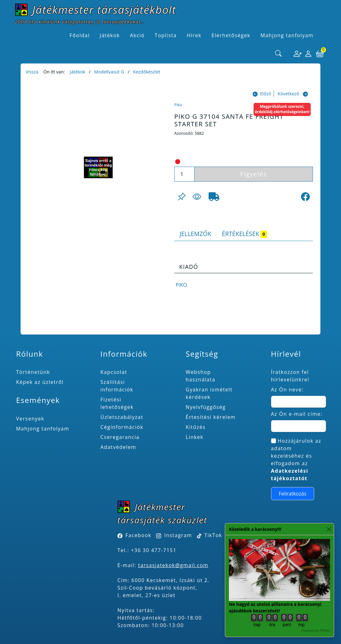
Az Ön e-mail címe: (297, 414)
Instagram (178, 535)
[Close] (329, 529)
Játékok (78, 72)
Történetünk (33, 372)
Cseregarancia (120, 437)
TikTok (210, 535)
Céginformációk (122, 427)
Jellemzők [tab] (195, 234)
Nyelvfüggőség (206, 407)
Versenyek (30, 419)
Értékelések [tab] (244, 234)
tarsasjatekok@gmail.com (173, 565)
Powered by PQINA (316, 631)
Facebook (138, 535)
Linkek (195, 437)
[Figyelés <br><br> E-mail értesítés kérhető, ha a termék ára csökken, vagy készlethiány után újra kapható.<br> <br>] (197, 197)
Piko (178, 105)
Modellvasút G (109, 72)
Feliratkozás (293, 494)
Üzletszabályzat (122, 417)
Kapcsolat (114, 372)
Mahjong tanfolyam (42, 429)
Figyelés (253, 174)
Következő (288, 94)
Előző (266, 94)
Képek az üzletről (40, 382)
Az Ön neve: (287, 390)
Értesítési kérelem (211, 417)
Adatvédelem (119, 447)
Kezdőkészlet (147, 72)
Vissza (32, 72)
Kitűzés (196, 427)
